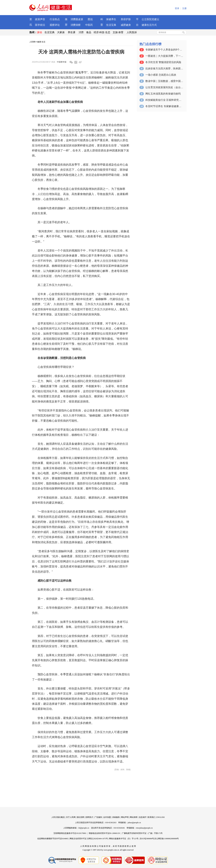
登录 (177, 8)
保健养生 (111, 19)
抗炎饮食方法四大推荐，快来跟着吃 (164, 68)
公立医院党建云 (150, 19)
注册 (184, 8)
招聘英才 (89, 817)
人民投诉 (132, 32)
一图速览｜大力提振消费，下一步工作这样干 (164, 56)
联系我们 (151, 817)
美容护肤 (126, 19)
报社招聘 (80, 817)
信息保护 (143, 817)
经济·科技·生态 (102, 32)
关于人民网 (71, 817)
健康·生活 (41, 42)
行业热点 (55, 19)
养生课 (72, 32)
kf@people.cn (84, 828)
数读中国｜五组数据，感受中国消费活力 (164, 81)
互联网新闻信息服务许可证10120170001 (70, 833)
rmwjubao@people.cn (144, 828)
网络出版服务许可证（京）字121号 (124, 839)
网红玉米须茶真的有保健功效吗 (163, 94)
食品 (89, 32)
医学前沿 (40, 25)
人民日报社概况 (58, 817)
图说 (90, 19)
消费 (81, 32)
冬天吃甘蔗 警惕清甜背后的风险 (163, 62)
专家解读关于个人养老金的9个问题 (164, 50)
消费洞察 (76, 25)
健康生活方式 (149, 25)
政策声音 (40, 19)
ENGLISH (161, 817)
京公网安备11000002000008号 (167, 839)
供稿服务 (116, 817)
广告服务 (98, 817)
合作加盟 (107, 817)
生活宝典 (111, 25)
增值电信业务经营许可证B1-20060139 (104, 833)
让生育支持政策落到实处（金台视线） (164, 87)
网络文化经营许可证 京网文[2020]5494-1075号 (89, 839)
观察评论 (55, 25)
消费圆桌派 (77, 19)
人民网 (32, 42)
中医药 (89, 25)
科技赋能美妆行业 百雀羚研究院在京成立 (164, 100)
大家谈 (61, 32)
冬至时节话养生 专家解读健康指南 (164, 106)
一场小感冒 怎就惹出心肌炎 (161, 75)
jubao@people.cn (134, 823)
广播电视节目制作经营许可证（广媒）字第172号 (142, 833)
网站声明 (125, 817)
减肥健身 (126, 25)
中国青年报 (62, 62)
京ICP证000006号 (147, 839)
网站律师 (134, 817)
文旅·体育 (118, 32)
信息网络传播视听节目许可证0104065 (53, 839)
